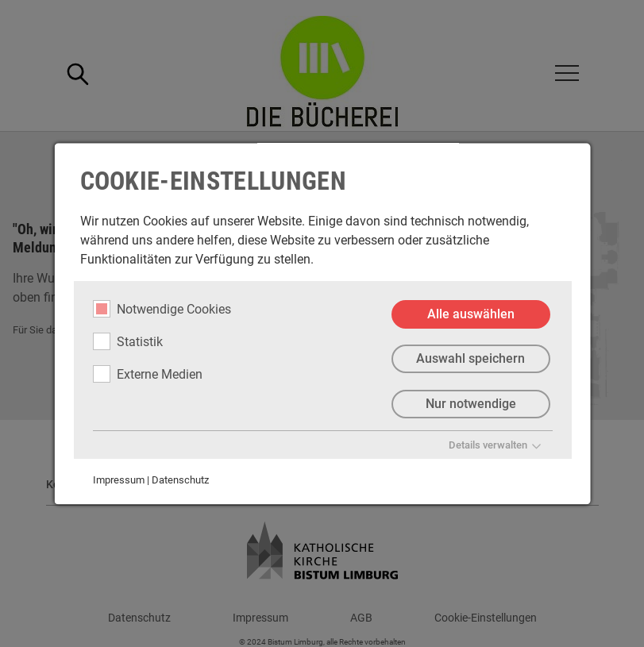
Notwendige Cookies (161, 309)
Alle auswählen (470, 314)
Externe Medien (147, 374)
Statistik (127, 341)
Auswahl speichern (470, 359)
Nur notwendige (470, 404)
